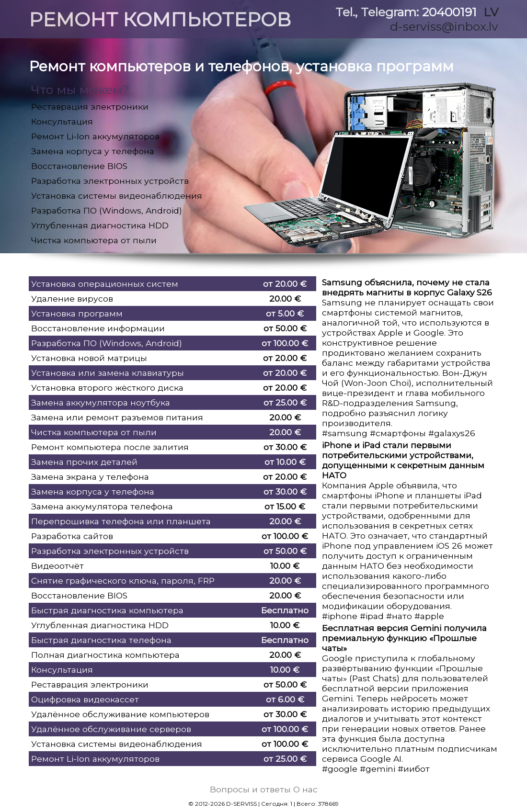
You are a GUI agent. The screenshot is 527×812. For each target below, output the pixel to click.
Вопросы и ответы (250, 789)
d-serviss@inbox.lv (444, 26)
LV (491, 12)
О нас (305, 789)
